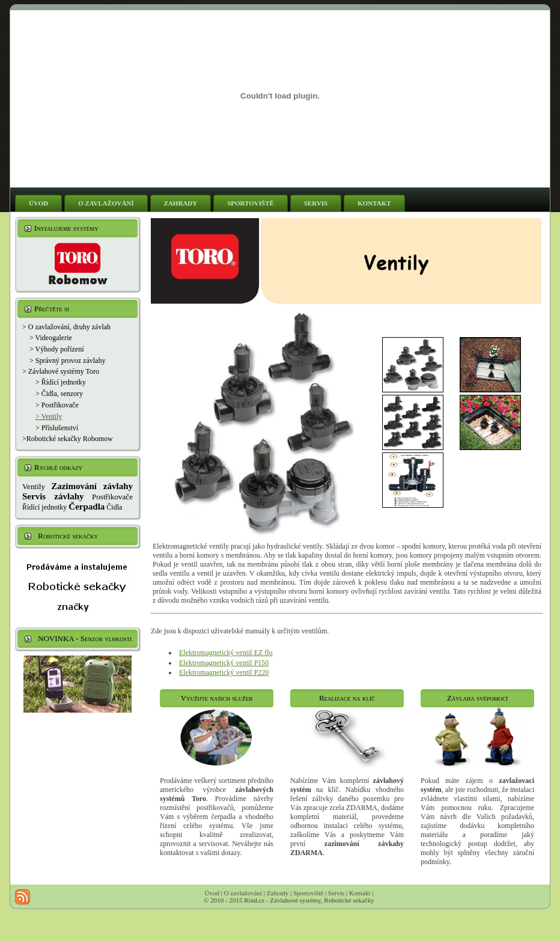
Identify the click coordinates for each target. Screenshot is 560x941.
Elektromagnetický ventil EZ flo (226, 653)
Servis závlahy (53, 496)
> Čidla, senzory (59, 394)
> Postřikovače (57, 405)
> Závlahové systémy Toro (61, 371)
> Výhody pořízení (57, 349)
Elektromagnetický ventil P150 (224, 663)
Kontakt (360, 893)
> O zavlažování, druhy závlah (66, 327)
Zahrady (278, 893)
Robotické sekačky (68, 536)
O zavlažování (243, 893)
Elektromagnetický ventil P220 (224, 672)
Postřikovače (112, 497)
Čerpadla (87, 507)
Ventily (34, 486)
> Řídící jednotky (61, 382)
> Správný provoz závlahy (67, 361)
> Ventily (49, 416)
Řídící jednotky (44, 507)
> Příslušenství (57, 428)
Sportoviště (308, 893)
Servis (336, 893)
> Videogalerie (51, 338)
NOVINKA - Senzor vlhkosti (85, 638)
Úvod (212, 893)
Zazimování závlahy (92, 486)
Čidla (114, 507)
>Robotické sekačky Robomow (68, 439)
